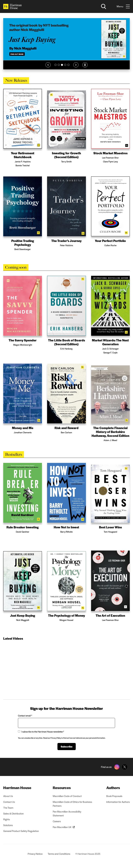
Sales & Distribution (13, 813)
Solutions (8, 825)
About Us (8, 796)
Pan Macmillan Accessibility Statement (67, 813)
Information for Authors (118, 802)
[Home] (12, 6)
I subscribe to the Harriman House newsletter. (41, 732)
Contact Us (9, 802)
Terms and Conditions (59, 854)
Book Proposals (114, 796)
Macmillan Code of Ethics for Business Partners (72, 804)
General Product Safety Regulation (21, 831)
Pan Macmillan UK (64, 827)
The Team (8, 808)
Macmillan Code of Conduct (67, 796)
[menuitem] (21, 788)
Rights (7, 819)
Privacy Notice (35, 854)
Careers (57, 821)
